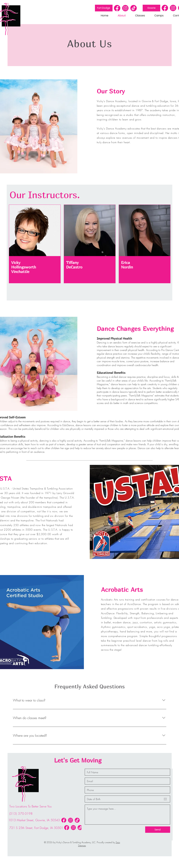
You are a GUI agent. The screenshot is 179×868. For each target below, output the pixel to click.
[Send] (158, 830)
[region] (35, 244)
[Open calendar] (165, 799)
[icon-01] (117, 8)
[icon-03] (134, 8)
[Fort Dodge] (104, 8)
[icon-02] (125, 8)
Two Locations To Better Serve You (31, 806)
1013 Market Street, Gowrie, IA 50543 (34, 820)
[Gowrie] (151, 8)
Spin (118, 842)
